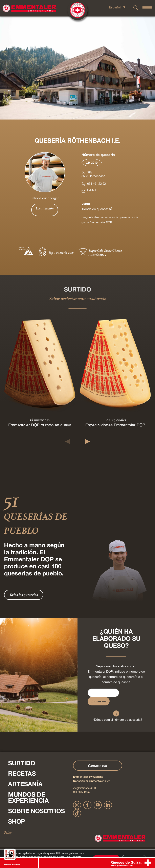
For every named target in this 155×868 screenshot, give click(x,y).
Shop (17, 821)
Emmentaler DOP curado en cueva (40, 425)
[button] (68, 442)
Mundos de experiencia (28, 797)
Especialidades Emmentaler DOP (115, 425)
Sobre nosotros (36, 811)
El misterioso (40, 420)
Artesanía (25, 784)
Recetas (22, 773)
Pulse (8, 833)
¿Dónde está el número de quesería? (117, 720)
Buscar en (99, 701)
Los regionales (115, 420)
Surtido (22, 763)
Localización (45, 208)
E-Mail (91, 190)
